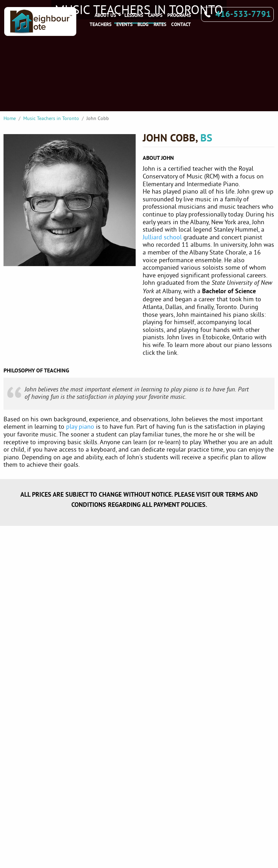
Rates (160, 24)
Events (124, 24)
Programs (179, 15)
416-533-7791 (243, 14)
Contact (181, 24)
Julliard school (162, 237)
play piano (80, 426)
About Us (105, 15)
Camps (155, 15)
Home (10, 118)
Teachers (101, 24)
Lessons (134, 15)
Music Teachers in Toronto (51, 118)
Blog (143, 24)
